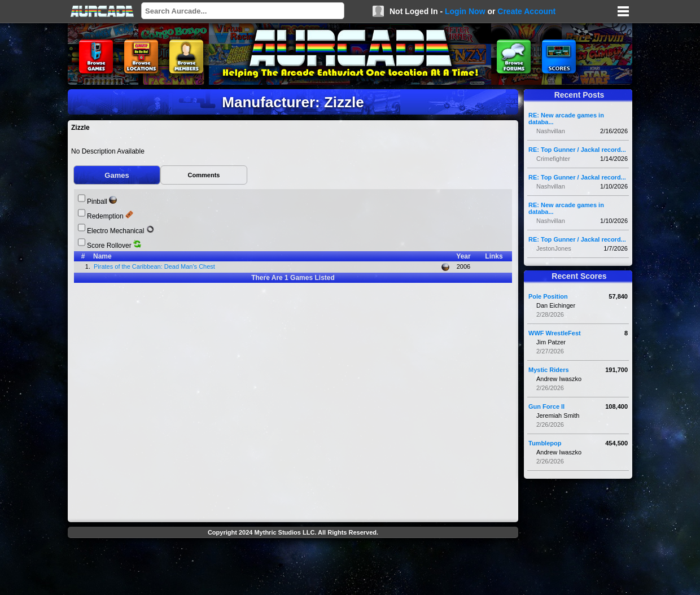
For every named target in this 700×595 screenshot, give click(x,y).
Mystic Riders (549, 370)
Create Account (526, 11)
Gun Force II (546, 406)
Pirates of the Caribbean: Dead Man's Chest (156, 266)
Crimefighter (553, 159)
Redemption (105, 216)
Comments (204, 175)
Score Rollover (109, 246)
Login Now (465, 11)
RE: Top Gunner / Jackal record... (577, 150)
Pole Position (548, 296)
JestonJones (554, 248)
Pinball (97, 202)
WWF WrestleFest (555, 333)
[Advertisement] (293, 568)
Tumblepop (545, 443)
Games (117, 175)
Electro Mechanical (115, 231)
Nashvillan (551, 131)
